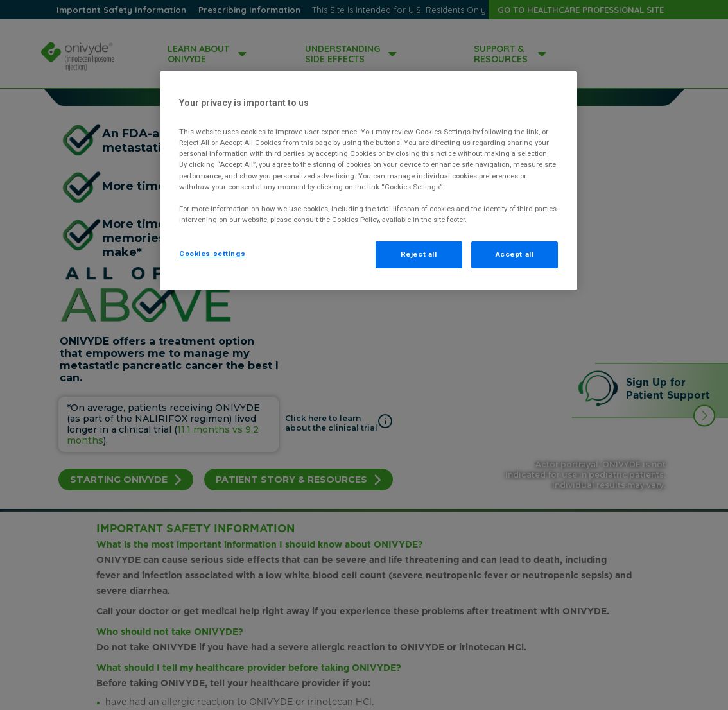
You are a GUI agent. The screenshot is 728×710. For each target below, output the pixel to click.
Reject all (419, 254)
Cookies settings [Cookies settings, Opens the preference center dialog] (212, 254)
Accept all (515, 254)
